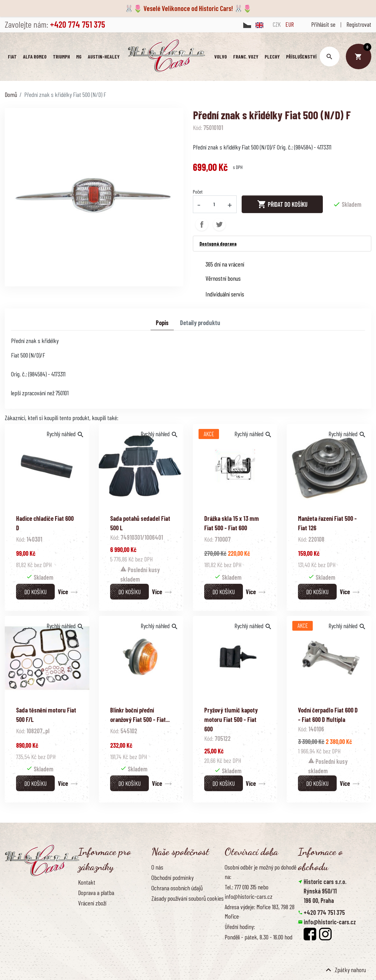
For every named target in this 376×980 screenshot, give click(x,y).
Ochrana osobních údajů (177, 887)
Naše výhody (165, 908)
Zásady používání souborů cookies (188, 898)
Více (63, 591)
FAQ (82, 913)
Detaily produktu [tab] (200, 322)
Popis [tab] (162, 322)
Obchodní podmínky (172, 877)
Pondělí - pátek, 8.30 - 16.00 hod (258, 937)
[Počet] (214, 204)
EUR (290, 24)
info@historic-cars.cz (330, 921)
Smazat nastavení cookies (329, 950)
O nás (157, 866)
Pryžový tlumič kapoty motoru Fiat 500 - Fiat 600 (231, 719)
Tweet (219, 224)
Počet (198, 191)
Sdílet (202, 224)
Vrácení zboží (92, 903)
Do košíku (35, 591)
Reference (89, 934)
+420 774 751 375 (324, 912)
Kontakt (87, 881)
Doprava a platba (96, 892)
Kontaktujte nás (95, 923)
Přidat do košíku (282, 204)
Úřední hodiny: (240, 926)
